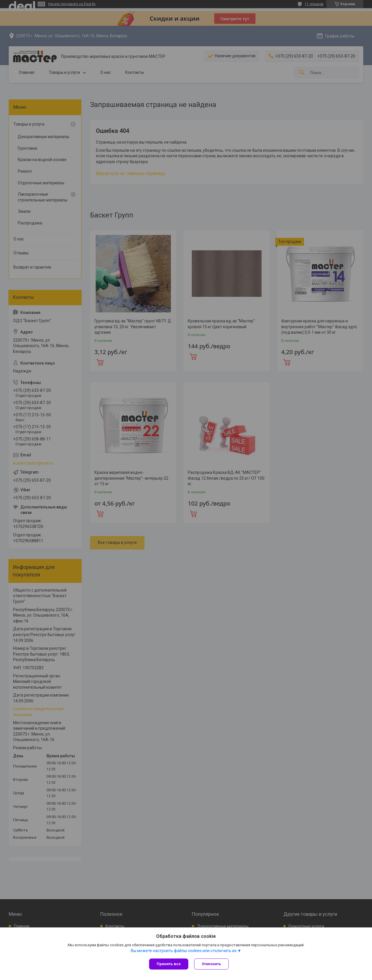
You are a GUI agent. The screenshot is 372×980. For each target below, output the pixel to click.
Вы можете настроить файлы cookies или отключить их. (184, 951)
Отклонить (211, 964)
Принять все (169, 964)
